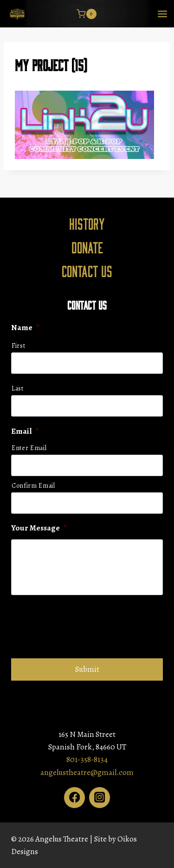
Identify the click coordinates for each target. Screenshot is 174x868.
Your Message (39, 528)
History (87, 223)
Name (25, 328)
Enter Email (29, 448)
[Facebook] (74, 798)
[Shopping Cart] (86, 14)
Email (25, 431)
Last (18, 388)
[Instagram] (100, 798)
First (18, 346)
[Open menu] (162, 14)
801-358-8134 (87, 759)
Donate (87, 247)
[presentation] (82, 625)
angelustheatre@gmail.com (87, 772)
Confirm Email (33, 486)
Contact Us (87, 271)
